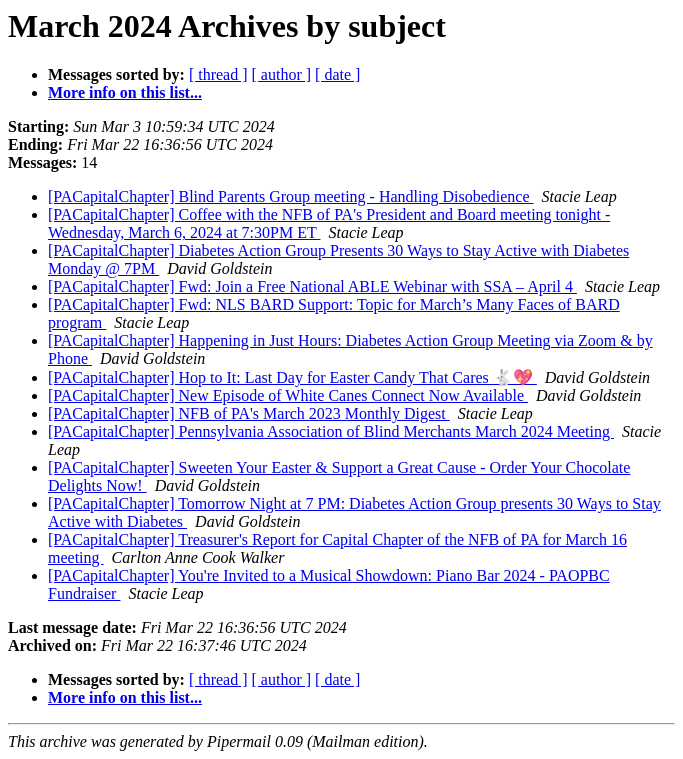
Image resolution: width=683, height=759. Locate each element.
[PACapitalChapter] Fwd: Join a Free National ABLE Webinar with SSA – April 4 (312, 286)
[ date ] (337, 74)
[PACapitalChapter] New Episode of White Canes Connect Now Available (288, 395)
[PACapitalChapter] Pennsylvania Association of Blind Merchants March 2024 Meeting (331, 431)
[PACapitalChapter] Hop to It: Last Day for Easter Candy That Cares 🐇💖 (292, 377)
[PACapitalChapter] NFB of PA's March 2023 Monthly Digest (249, 413)
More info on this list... (125, 92)
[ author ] (282, 74)
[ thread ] (218, 74)
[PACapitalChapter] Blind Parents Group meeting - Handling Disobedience (291, 196)
